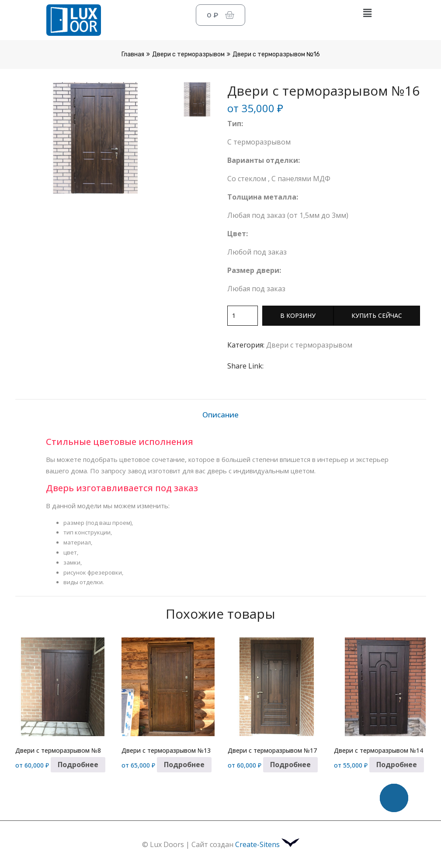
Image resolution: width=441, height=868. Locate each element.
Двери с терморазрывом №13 (166, 750)
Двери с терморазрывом (188, 54)
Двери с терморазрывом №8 (58, 750)
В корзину (298, 315)
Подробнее (78, 765)
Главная (133, 54)
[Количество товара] (243, 316)
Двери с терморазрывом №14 (378, 750)
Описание (220, 415)
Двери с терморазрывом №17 (272, 750)
